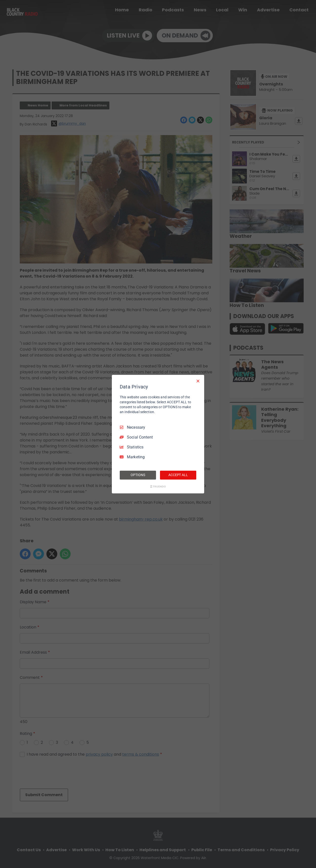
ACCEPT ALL (178, 475)
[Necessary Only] (198, 381)
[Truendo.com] (158, 486)
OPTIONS (138, 475)
